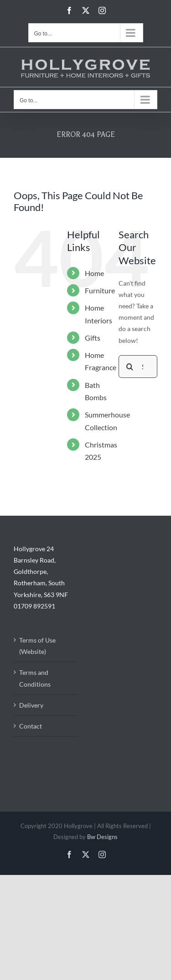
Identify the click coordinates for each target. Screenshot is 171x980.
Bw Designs (102, 837)
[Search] (130, 367)
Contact (31, 726)
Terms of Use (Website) (37, 646)
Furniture (100, 290)
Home (94, 273)
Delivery (31, 705)
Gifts (93, 338)
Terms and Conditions (35, 678)
